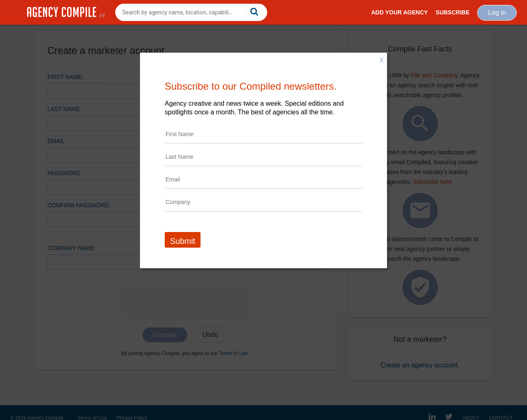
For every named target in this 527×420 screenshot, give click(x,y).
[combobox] (191, 12)
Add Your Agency (399, 12)
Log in (497, 13)
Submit (183, 241)
